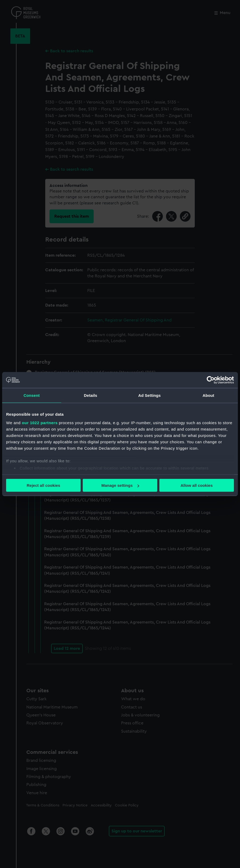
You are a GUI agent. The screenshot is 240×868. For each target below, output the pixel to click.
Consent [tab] (32, 395)
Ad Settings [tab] (150, 395)
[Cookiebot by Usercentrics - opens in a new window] (211, 380)
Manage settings (120, 485)
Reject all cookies (43, 485)
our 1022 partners (40, 422)
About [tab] (208, 395)
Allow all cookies (196, 485)
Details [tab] (90, 395)
